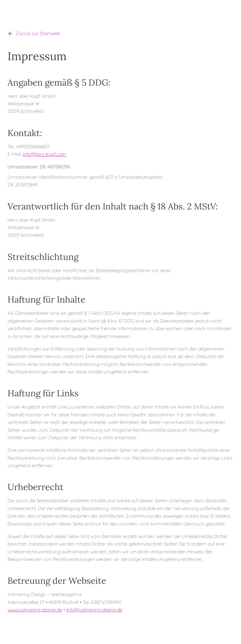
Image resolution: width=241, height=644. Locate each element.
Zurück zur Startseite (34, 33)
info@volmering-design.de (94, 610)
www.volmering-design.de (35, 610)
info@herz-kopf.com (44, 154)
